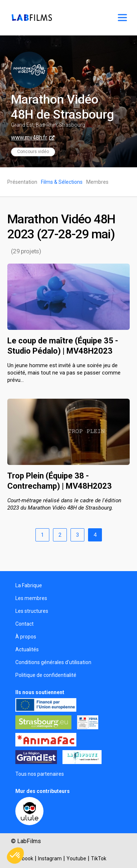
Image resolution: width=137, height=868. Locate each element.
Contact (24, 624)
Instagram (50, 858)
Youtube (76, 858)
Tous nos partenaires (40, 774)
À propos (26, 637)
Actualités (27, 649)
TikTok (99, 858)
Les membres (31, 598)
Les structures (32, 611)
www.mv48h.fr (29, 137)
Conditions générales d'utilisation (53, 662)
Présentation (22, 182)
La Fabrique (29, 585)
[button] (15, 856)
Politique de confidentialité (46, 675)
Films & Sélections (62, 182)
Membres (97, 182)
